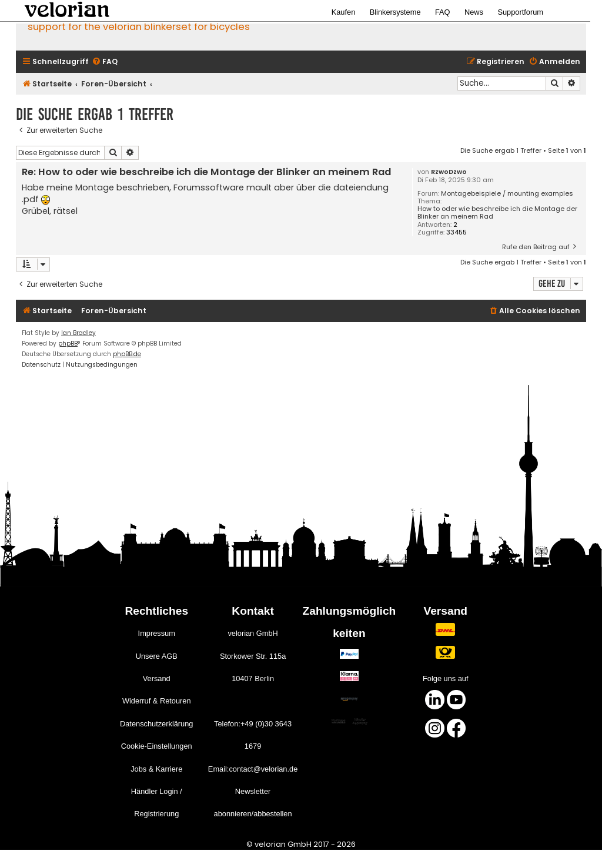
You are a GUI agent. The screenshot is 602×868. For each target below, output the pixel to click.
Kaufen (344, 12)
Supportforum (520, 12)
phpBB (68, 343)
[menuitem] (105, 62)
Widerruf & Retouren (157, 701)
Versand (157, 678)
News (474, 12)
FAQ (443, 12)
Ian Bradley (78, 333)
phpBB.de (127, 354)
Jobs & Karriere (156, 769)
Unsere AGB (157, 656)
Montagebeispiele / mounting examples (507, 194)
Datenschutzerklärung (156, 724)
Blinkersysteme (395, 12)
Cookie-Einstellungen (157, 746)
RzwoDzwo (449, 172)
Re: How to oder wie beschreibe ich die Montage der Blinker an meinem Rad (206, 172)
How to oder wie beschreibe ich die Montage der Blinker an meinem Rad (497, 213)
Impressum (157, 633)
